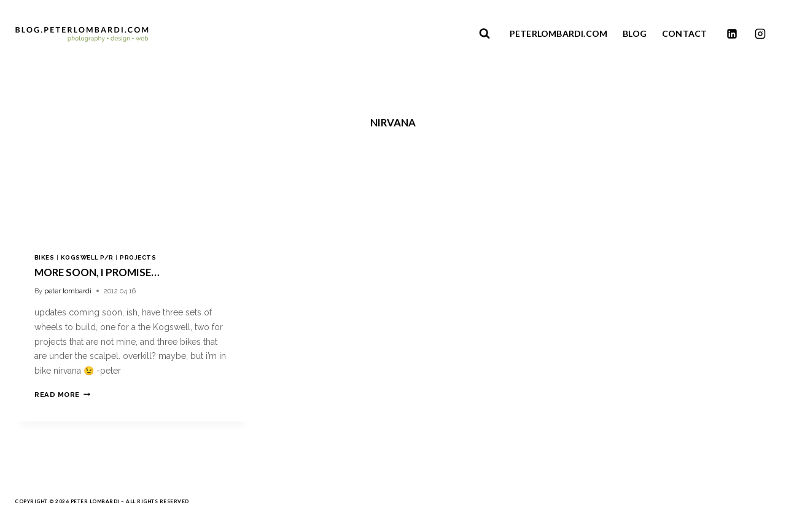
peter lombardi (68, 291)
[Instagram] (760, 34)
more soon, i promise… (97, 272)
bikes (44, 257)
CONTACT (684, 34)
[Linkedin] (732, 34)
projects (138, 257)
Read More (62, 395)
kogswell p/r (87, 257)
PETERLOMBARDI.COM (558, 34)
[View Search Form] (484, 34)
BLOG (635, 34)
